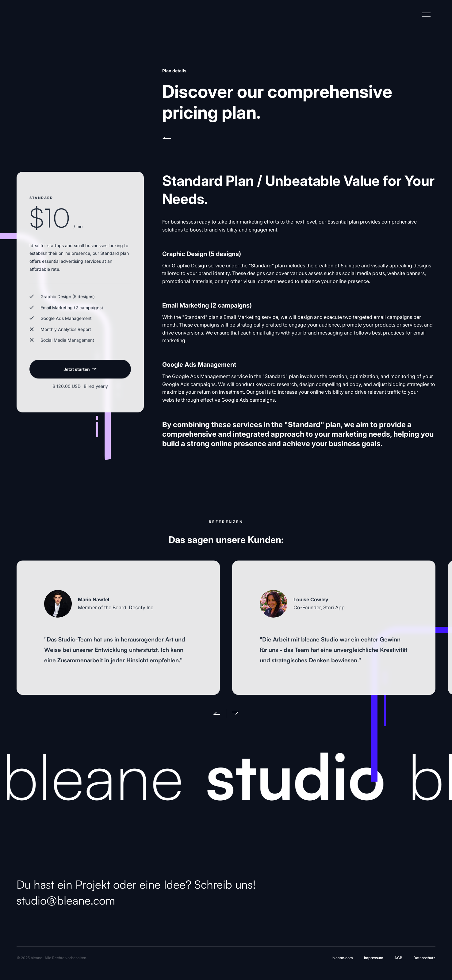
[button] (213, 713)
